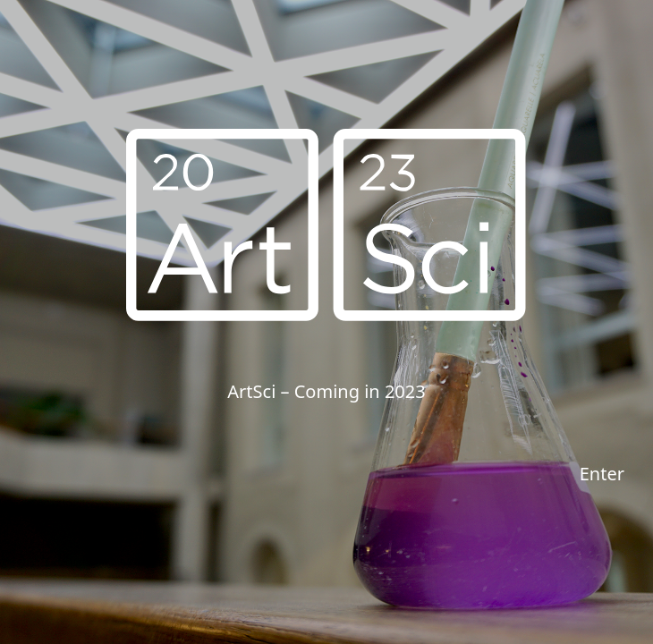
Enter (602, 474)
